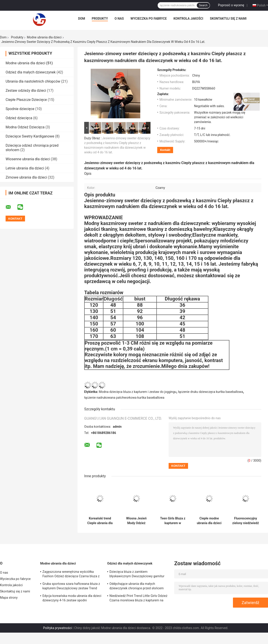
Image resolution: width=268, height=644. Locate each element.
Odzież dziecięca (19, 118)
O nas (119, 19)
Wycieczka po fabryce (149, 19)
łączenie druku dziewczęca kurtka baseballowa (210, 392)
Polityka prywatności (58, 628)
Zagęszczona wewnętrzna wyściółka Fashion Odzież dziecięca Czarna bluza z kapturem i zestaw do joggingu (71, 575)
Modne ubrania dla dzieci (44, 37)
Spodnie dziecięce (20, 109)
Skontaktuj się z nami (228, 19)
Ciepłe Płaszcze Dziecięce (26, 100)
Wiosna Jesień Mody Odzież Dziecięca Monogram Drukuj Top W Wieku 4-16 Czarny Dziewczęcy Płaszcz (136, 521)
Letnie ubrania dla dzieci (25, 168)
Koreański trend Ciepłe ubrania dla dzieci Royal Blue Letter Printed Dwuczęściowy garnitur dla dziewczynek (100, 521)
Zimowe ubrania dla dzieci (26, 177)
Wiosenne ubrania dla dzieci (28, 159)
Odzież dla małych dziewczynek (31, 72)
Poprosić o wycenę (231, 5)
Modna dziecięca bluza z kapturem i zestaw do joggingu (138, 392)
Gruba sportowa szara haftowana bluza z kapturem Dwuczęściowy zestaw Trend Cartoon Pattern (71, 587)
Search (203, 5)
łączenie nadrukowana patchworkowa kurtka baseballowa (124, 398)
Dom (82, 19)
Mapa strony (9, 598)
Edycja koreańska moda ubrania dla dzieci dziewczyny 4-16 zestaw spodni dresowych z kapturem (72, 599)
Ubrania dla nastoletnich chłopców (33, 81)
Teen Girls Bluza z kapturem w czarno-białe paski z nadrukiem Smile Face (173, 521)
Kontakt (165, 150)
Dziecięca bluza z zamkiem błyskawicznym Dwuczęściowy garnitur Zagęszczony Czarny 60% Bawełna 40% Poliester (137, 575)
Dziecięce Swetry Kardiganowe (30, 136)
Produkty (100, 19)
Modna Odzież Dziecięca (25, 127)
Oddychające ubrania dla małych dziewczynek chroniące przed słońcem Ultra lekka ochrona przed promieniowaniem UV (137, 587)
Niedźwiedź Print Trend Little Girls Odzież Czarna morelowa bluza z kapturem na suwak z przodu (138, 599)
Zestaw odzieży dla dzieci (26, 91)
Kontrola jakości (188, 19)
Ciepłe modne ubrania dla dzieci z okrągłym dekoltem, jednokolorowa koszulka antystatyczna (209, 521)
